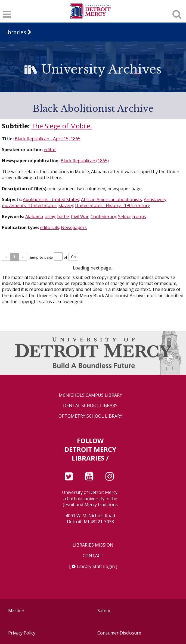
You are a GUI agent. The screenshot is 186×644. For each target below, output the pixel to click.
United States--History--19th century (112, 205)
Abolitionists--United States (51, 199)
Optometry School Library (90, 416)
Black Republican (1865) (85, 161)
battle (63, 217)
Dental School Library (90, 406)
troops (139, 217)
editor (50, 150)
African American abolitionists (111, 199)
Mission (16, 611)
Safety (104, 611)
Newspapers (74, 227)
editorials (49, 227)
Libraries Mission (93, 545)
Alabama (34, 217)
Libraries (15, 32)
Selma (124, 217)
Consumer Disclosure (119, 633)
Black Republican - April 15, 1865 (48, 139)
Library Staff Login (96, 566)
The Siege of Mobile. (62, 126)
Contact (93, 556)
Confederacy (103, 217)
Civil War (80, 217)
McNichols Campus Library (90, 395)
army (50, 217)
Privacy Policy (22, 633)
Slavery (66, 205)
